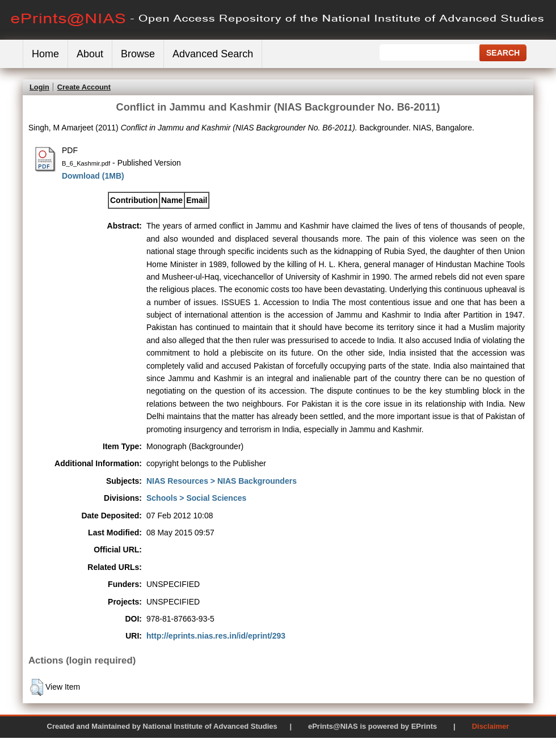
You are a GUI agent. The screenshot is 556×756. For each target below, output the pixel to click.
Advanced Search (213, 54)
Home (45, 54)
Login (39, 87)
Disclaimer (491, 726)
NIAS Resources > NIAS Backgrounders (222, 481)
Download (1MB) (93, 176)
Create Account (84, 87)
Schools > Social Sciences (196, 498)
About (90, 54)
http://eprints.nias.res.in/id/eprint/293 (216, 636)
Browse (138, 54)
